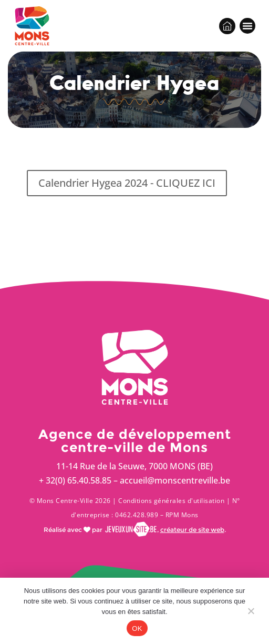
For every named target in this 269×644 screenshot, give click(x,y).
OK (137, 628)
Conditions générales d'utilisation (171, 501)
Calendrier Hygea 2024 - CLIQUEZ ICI (127, 183)
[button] (247, 26)
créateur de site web (192, 530)
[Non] (251, 613)
